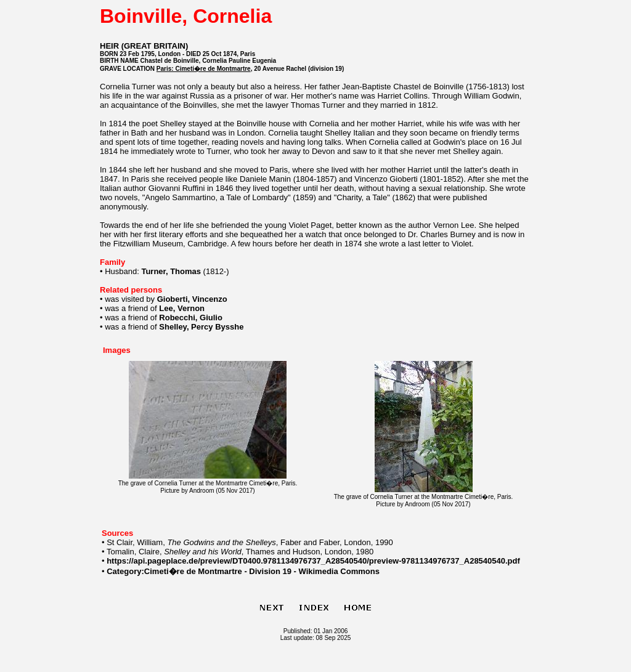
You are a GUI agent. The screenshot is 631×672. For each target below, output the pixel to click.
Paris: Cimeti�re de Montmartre (204, 69)
